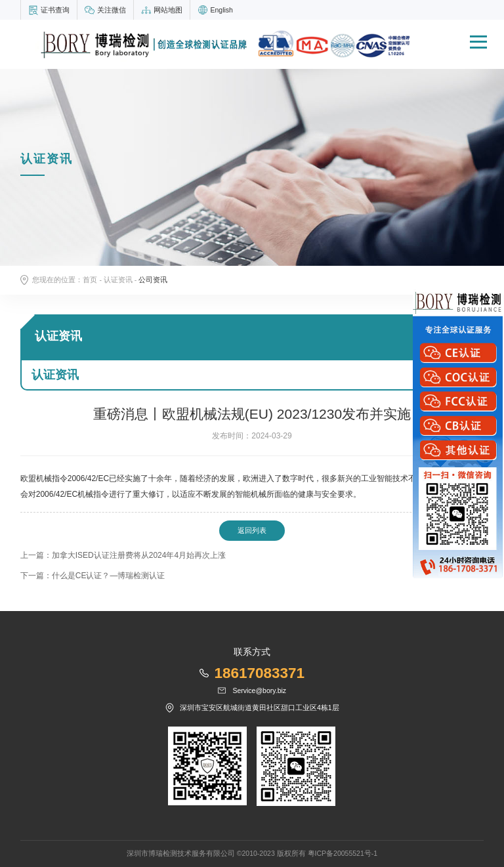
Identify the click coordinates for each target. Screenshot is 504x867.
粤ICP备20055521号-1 (343, 853)
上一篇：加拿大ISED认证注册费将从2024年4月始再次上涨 (123, 555)
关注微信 (112, 10)
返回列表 (252, 530)
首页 (90, 280)
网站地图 (168, 10)
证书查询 (55, 10)
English (221, 10)
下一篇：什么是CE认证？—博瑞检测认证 (93, 576)
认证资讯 (118, 280)
